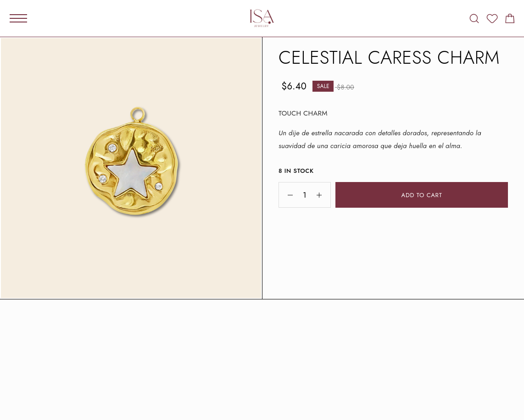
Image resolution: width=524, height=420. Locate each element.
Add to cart (422, 195)
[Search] (474, 19)
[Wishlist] (492, 20)
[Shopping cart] (510, 20)
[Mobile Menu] (18, 18)
